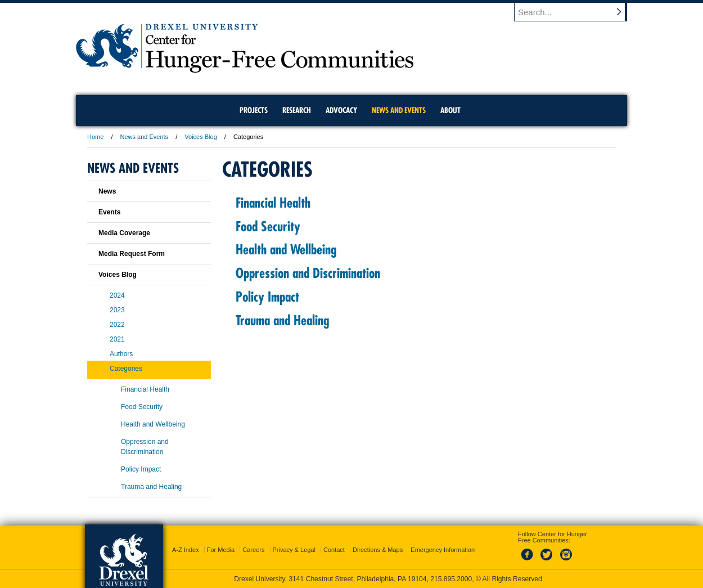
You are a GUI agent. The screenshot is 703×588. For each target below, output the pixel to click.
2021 (117, 339)
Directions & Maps (378, 550)
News (107, 191)
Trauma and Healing (282, 320)
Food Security (268, 226)
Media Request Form (132, 254)
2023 (117, 310)
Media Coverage (124, 233)
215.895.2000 (451, 579)
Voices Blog (200, 137)
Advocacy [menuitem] (341, 110)
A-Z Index (186, 550)
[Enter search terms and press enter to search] (576, 12)
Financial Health (273, 203)
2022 (117, 325)
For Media (221, 550)
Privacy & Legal (294, 550)
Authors (121, 354)
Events (109, 212)
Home (95, 137)
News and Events (145, 137)
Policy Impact (267, 297)
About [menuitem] (450, 110)
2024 (117, 295)
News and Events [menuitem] (399, 110)
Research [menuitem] (297, 110)
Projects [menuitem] (254, 110)
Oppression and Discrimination (308, 273)
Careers (253, 550)
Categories (126, 369)
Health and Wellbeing (286, 249)
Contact (334, 550)
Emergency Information (443, 550)
